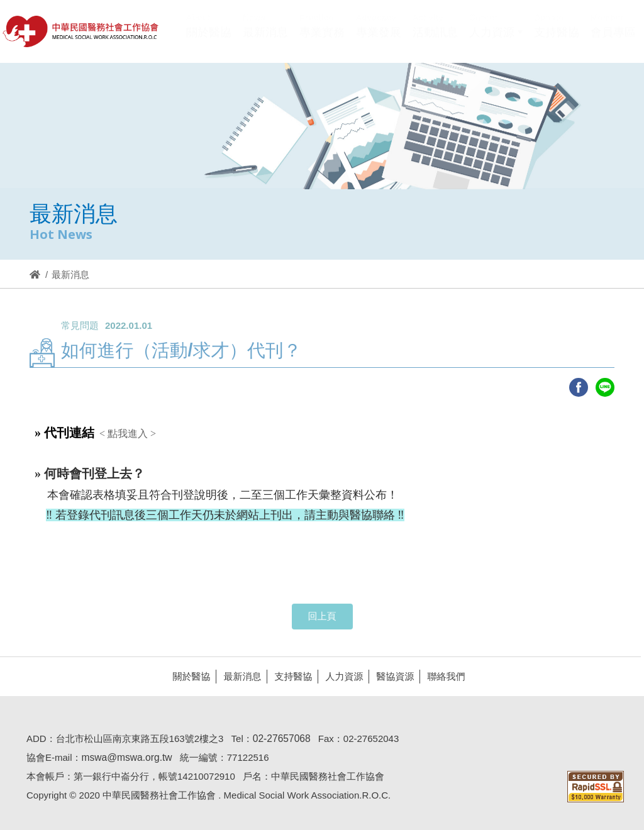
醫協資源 (391, 676)
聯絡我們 (442, 676)
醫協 (81, 31)
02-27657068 (278, 739)
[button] (496, 40)
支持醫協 (289, 676)
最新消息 (238, 676)
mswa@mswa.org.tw (123, 757)
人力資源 (340, 676)
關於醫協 (187, 676)
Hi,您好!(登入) (529, 11)
